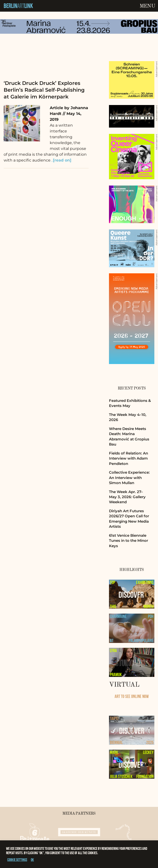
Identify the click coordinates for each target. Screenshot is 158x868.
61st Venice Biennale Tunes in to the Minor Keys (129, 541)
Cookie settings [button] (17, 860)
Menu (147, 6)
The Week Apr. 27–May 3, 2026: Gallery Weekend (127, 497)
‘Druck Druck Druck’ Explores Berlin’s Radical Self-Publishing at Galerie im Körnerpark (44, 90)
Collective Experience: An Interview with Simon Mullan (129, 478)
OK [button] (32, 860)
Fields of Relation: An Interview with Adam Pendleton (129, 458)
